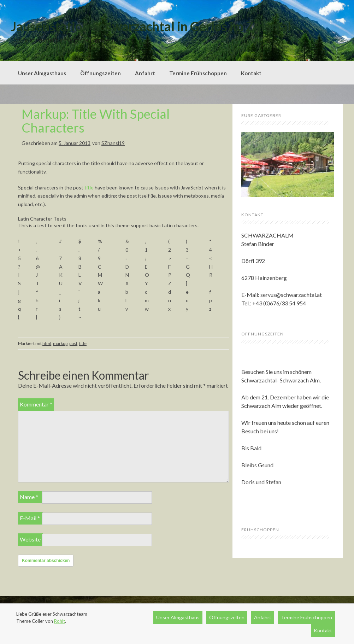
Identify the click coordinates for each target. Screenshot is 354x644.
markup (60, 343)
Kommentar (36, 404)
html (47, 343)
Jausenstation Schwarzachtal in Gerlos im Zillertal (151, 26)
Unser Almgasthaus (42, 73)
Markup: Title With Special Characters (96, 121)
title (89, 188)
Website (30, 539)
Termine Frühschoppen (198, 73)
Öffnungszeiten (101, 73)
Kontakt (251, 73)
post (73, 343)
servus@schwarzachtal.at (291, 295)
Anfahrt (145, 73)
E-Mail (30, 518)
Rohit (60, 621)
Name (29, 497)
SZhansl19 (113, 143)
